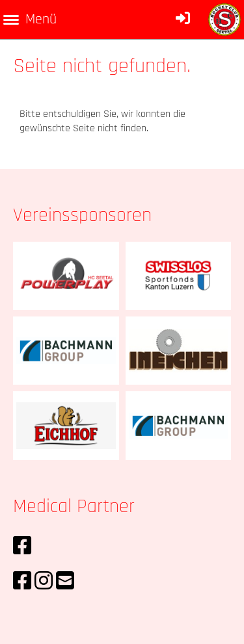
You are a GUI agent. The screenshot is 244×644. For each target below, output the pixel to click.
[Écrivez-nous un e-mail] (65, 582)
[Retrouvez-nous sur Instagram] (44, 582)
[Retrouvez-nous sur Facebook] (22, 547)
